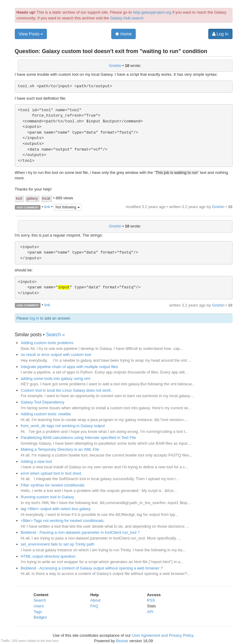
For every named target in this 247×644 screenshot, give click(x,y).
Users (39, 606)
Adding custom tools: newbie (46, 414)
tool (19, 198)
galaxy (32, 198)
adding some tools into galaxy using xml (56, 378)
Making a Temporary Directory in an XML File (60, 449)
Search (40, 600)
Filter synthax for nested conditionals (53, 485)
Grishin (115, 66)
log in (34, 318)
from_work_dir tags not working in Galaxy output (63, 426)
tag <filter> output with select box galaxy (56, 509)
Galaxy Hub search (127, 18)
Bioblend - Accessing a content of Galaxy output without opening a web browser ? (92, 568)
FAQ (94, 606)
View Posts (31, 34)
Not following (67, 207)
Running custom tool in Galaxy (47, 497)
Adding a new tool (36, 461)
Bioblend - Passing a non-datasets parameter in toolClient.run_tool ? (80, 532)
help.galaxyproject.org (152, 12)
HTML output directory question (48, 556)
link (47, 207)
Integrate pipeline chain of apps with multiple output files (70, 367)
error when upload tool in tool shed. (52, 473)
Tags (38, 612)
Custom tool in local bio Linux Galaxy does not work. (66, 390)
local (46, 198)
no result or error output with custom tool (56, 355)
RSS (151, 600)
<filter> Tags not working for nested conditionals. (63, 521)
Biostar (122, 641)
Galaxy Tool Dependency (43, 402)
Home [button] (123, 34)
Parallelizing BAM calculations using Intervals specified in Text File (78, 438)
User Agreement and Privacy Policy (162, 635)
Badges (40, 617)
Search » (55, 335)
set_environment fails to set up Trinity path (58, 544)
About (96, 600)
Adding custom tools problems (47, 343)
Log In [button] (220, 34)
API (150, 612)
